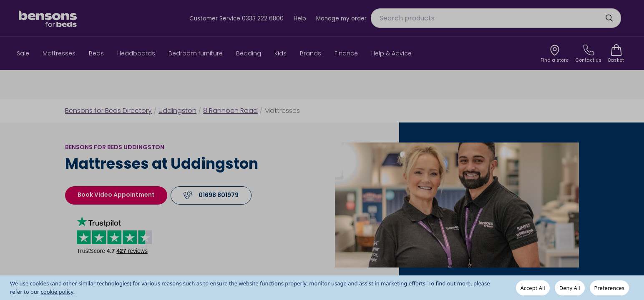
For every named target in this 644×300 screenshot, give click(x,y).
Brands (311, 53)
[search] (609, 18)
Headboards (136, 53)
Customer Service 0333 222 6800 (236, 19)
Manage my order (341, 19)
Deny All (570, 288)
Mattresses (59, 53)
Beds (96, 53)
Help (300, 19)
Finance (346, 53)
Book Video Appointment (116, 195)
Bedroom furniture (196, 53)
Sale (23, 53)
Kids (280, 53)
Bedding (249, 53)
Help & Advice (391, 53)
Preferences (609, 288)
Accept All (533, 288)
